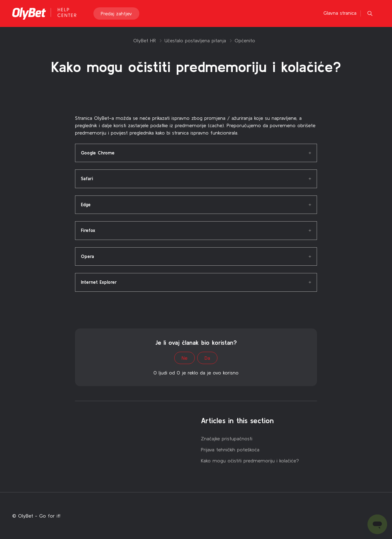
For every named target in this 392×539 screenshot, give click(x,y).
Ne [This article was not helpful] (185, 358)
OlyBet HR (145, 40)
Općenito (245, 40)
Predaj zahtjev (116, 13)
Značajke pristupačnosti (227, 438)
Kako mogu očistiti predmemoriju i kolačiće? (250, 461)
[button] (370, 13)
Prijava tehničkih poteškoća (230, 450)
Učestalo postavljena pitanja (195, 40)
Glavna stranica (340, 13)
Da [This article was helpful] (207, 358)
